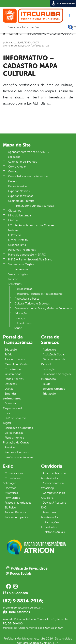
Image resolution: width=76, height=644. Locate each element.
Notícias (13, 230)
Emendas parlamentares (12, 396)
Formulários (12, 498)
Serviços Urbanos (54, 389)
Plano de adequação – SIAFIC (27, 255)
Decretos (10, 488)
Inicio (8, 413)
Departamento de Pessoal (53, 362)
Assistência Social (54, 355)
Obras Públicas (14, 433)
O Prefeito (15, 235)
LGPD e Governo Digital (15, 421)
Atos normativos (15, 359)
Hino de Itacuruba (19, 216)
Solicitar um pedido (17, 517)
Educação (21, 313)
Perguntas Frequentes (22, 250)
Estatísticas (11, 493)
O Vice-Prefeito (18, 240)
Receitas (10, 447)
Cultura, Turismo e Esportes (32, 304)
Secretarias (21, 269)
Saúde (18, 328)
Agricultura (50, 350)
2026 (49, 639)
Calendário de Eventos (22, 162)
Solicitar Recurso (15, 512)
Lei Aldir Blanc (18, 34)
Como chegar (17, 167)
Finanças (20, 318)
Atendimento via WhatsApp (52, 486)
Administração (24, 289)
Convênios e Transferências (12, 372)
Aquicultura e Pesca (27, 299)
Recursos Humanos (17, 452)
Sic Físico (10, 508)
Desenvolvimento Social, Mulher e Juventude (43, 308)
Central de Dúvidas (17, 364)
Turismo (13, 279)
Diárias (9, 389)
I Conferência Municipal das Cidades (31, 225)
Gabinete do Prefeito (21, 201)
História (13, 220)
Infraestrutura (23, 323)
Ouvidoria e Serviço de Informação (56, 377)
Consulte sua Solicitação (12, 481)
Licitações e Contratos (19, 428)
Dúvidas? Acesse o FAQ (54, 505)
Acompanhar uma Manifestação (53, 476)
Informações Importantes (50, 525)
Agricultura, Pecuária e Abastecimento (39, 294)
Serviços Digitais (18, 274)
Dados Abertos (18, 186)
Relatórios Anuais (54, 532)
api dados (14, 157)
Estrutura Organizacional (12, 406)
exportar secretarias (21, 196)
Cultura (13, 181)
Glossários (15, 211)
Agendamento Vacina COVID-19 (29, 152)
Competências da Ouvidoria (53, 495)
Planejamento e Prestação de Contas (16, 440)
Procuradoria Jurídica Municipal (34, 206)
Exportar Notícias (19, 191)
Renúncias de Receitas (19, 457)
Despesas (11, 384)
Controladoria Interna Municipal (28, 176)
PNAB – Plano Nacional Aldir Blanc (30, 260)
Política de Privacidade (27, 568)
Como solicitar (14, 473)
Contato (13, 171)
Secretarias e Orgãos (21, 264)
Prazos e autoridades (18, 503)
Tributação (49, 394)
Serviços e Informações (24, 28)
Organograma (17, 245)
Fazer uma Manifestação (49, 515)
